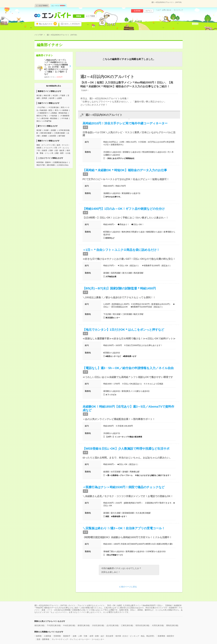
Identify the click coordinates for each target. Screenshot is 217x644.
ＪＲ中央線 (64, 118)
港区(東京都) (39, 625)
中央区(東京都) (69, 625)
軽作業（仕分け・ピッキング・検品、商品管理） (135, 636)
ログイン (149, 11)
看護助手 (67, 636)
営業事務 (57, 636)
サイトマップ (178, 10)
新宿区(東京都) (84, 625)
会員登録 (137, 11)
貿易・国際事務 (43, 639)
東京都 (39, 95)
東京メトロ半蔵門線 (44, 121)
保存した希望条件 (72, 24)
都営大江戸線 (41, 116)
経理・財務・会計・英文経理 (101, 636)
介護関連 (47, 636)
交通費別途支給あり (61, 162)
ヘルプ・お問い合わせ (164, 10)
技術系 (45, 150)
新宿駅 (54, 130)
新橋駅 (45, 136)
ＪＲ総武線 (53, 116)
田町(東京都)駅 (46, 133)
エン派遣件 (42, 6)
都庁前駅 (62, 136)
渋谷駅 (46, 130)
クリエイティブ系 (50, 148)
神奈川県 (47, 95)
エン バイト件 (58, 6)
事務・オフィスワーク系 (46, 145)
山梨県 (59, 98)
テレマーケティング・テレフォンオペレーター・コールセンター (78, 639)
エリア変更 (90, 16)
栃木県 (52, 98)
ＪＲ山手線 (41, 107)
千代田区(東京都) (54, 625)
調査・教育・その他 (63, 153)
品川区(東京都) (113, 625)
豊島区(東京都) (172, 625)
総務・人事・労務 (80, 636)
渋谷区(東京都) (98, 625)
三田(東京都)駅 (59, 133)
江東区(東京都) (127, 625)
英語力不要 (41, 165)
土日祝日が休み (63, 165)
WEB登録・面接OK (44, 162)
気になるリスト (48, 24)
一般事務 (38, 636)
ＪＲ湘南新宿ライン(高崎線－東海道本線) (52, 113)
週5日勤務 (51, 165)
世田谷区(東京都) (142, 625)
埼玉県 (55, 95)
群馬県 (45, 98)
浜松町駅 (53, 136)
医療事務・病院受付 (166, 636)
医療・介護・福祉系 (57, 150)
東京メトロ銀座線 (61, 110)
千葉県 (63, 95)
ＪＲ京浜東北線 (53, 107)
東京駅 (39, 130)
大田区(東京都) (158, 625)
